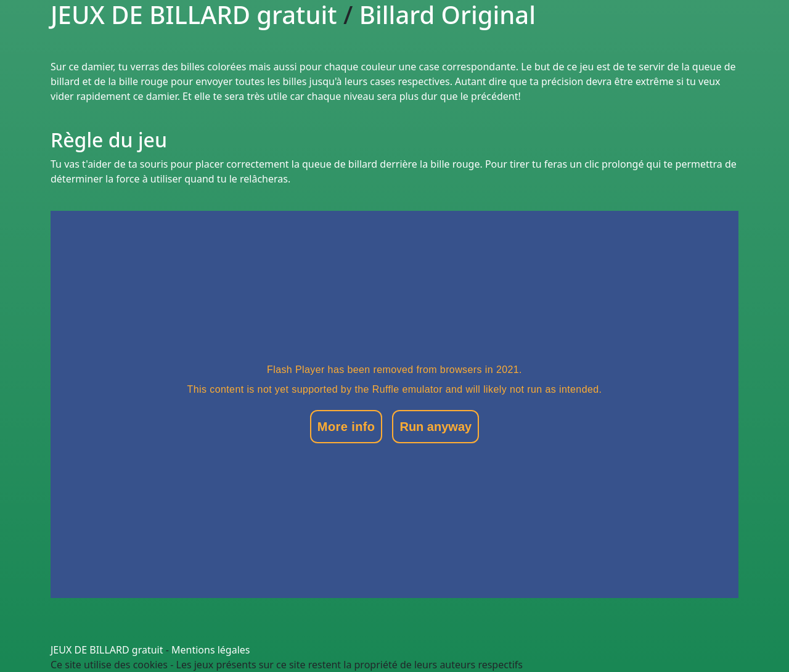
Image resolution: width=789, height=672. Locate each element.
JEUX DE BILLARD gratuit (107, 650)
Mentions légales (211, 650)
